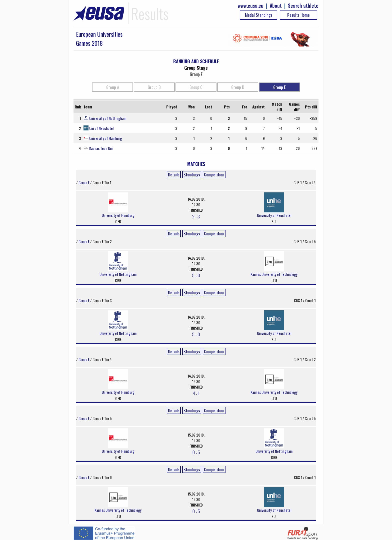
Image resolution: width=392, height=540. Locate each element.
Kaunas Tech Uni (101, 148)
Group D (238, 87)
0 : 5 (196, 452)
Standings (192, 175)
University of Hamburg (106, 138)
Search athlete (303, 6)
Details (174, 175)
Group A (113, 87)
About (276, 6)
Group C (196, 87)
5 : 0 (196, 275)
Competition (214, 175)
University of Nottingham (108, 118)
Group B (154, 87)
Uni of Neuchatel (101, 128)
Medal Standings (259, 15)
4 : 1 (196, 393)
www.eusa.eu (251, 6)
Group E (279, 87)
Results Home (298, 15)
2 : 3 (196, 216)
